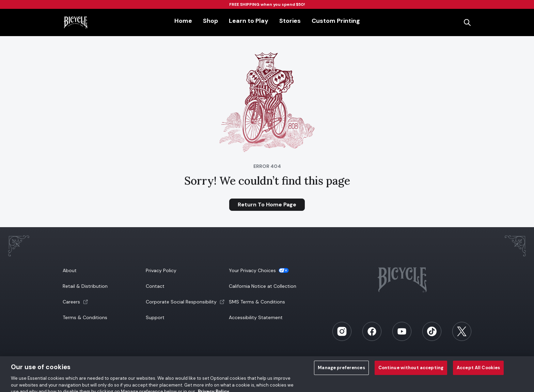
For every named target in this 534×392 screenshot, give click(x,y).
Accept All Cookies (478, 371)
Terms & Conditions (85, 317)
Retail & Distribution (85, 286)
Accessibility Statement (256, 317)
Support (155, 317)
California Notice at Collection (263, 286)
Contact (155, 286)
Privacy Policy (161, 270)
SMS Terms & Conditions (257, 302)
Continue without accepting (411, 371)
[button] (104, 302)
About (70, 270)
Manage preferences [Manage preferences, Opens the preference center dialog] (341, 371)
